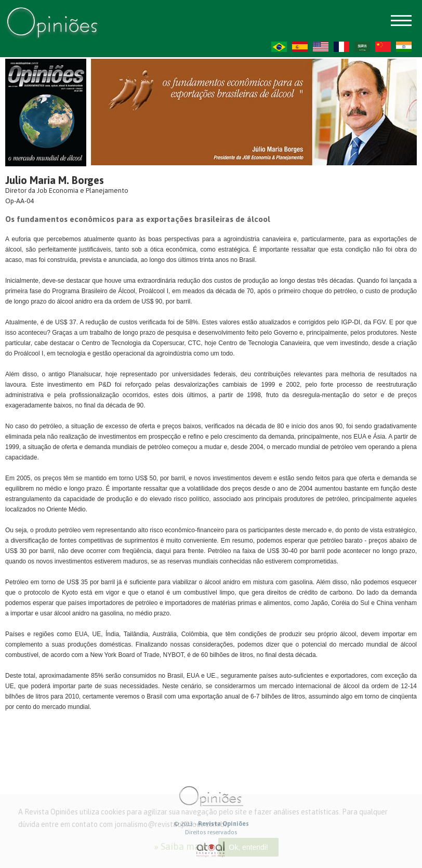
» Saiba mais (180, 846)
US (321, 47)
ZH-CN (383, 47)
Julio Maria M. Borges (55, 180)
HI (404, 47)
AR (362, 47)
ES (300, 47)
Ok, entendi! (248, 847)
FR (341, 47)
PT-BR (279, 47)
